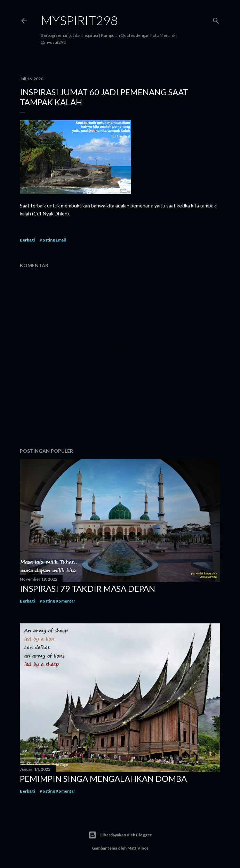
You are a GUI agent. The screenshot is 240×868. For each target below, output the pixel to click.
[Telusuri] (216, 19)
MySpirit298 (79, 20)
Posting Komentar (57, 601)
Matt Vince (138, 848)
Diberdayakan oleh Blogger (120, 835)
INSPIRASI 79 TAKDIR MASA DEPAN (87, 588)
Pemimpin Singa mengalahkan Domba (103, 779)
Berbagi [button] (27, 240)
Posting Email (53, 240)
